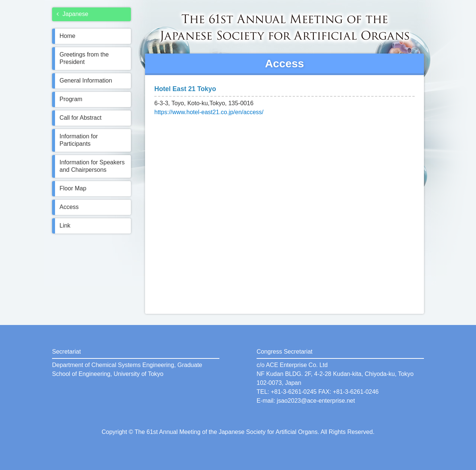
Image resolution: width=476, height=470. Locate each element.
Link (65, 226)
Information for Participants (79, 140)
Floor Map (73, 188)
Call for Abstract (81, 118)
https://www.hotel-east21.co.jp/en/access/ (209, 112)
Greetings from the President (84, 58)
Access (69, 207)
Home (67, 36)
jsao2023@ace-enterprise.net (316, 401)
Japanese (72, 14)
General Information (86, 81)
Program (71, 99)
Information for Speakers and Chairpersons (92, 166)
